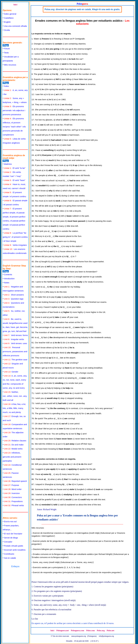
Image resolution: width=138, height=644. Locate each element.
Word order (13, 489)
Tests (6, 53)
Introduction (9, 279)
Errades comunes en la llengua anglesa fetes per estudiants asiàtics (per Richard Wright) (73, 554)
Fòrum (7, 49)
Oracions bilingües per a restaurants (49, 549)
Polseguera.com (77, 630)
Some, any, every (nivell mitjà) (46, 562)
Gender (11, 372)
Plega (6, 45)
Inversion (12, 493)
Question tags (14, 299)
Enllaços (15, 566)
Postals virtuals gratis (14, 546)
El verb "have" (15, 180)
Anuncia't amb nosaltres (15, 550)
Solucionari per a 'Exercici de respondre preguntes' (98, 572)
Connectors (13, 497)
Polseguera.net (63, 630)
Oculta (7, 30)
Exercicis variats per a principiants (48, 567)
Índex (7, 86)
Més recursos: (38, 528)
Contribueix (9, 554)
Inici (15, 5)
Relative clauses (15, 441)
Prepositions (13, 501)
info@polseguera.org (106, 636)
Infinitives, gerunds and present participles (12, 457)
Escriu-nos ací (10, 521)
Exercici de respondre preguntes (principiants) (53, 572)
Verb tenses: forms (16, 335)
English (7, 22)
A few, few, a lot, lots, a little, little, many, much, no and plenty (14, 408)
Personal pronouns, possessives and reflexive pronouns (15, 351)
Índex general (10, 14)
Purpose (12, 485)
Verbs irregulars (15, 245)
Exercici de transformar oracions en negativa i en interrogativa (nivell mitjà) (66, 533)
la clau (76, 567)
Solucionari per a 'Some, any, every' (77, 562)
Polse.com (90, 630)
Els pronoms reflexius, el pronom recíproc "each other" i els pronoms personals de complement (14, 127)
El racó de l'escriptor (13, 534)
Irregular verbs (14, 339)
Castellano (9, 18)
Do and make (14, 445)
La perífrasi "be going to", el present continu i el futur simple (15, 237)
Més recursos (10, 65)
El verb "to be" (15, 168)
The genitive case (16, 360)
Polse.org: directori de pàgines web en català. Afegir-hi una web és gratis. (82, 9)
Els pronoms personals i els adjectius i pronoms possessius (14, 110)
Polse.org (101, 630)
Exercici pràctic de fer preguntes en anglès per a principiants (60, 541)
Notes (7, 283)
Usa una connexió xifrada (15, 26)
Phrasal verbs (14, 505)
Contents (8, 274)
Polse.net (111, 630)
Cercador (8, 542)
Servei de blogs (11, 538)
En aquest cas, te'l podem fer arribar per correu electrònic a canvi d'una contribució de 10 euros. (73, 623)
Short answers (14, 295)
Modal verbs (13, 449)
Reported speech (15, 481)
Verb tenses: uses (16, 343)
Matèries (8, 164)
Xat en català (10, 558)
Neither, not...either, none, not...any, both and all (15, 396)
